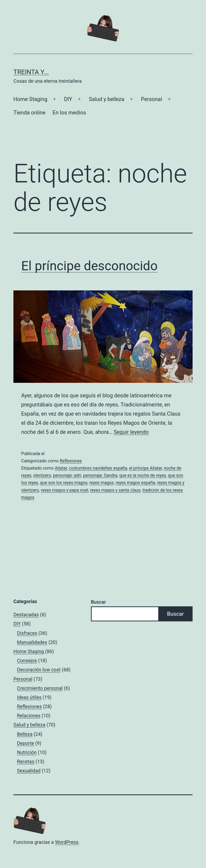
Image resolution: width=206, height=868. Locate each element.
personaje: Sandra (100, 475)
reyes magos (102, 483)
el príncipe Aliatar (146, 468)
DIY (68, 99)
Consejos (27, 660)
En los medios (69, 113)
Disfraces (27, 633)
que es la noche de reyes (143, 475)
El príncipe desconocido (89, 266)
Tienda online (29, 113)
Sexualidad (29, 771)
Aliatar (61, 468)
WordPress (67, 842)
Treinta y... (31, 72)
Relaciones (29, 716)
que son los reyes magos (64, 483)
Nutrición (27, 752)
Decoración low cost (39, 670)
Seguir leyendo (131, 432)
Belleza (25, 734)
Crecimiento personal (40, 688)
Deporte (25, 743)
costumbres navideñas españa (98, 468)
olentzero (42, 475)
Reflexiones (71, 461)
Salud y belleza (106, 99)
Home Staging (30, 99)
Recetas (26, 761)
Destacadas (26, 615)
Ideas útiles (29, 697)
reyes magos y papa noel (64, 490)
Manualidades (32, 642)
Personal (152, 99)
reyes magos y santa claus (115, 490)
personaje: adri (67, 475)
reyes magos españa (135, 483)
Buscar (98, 602)
